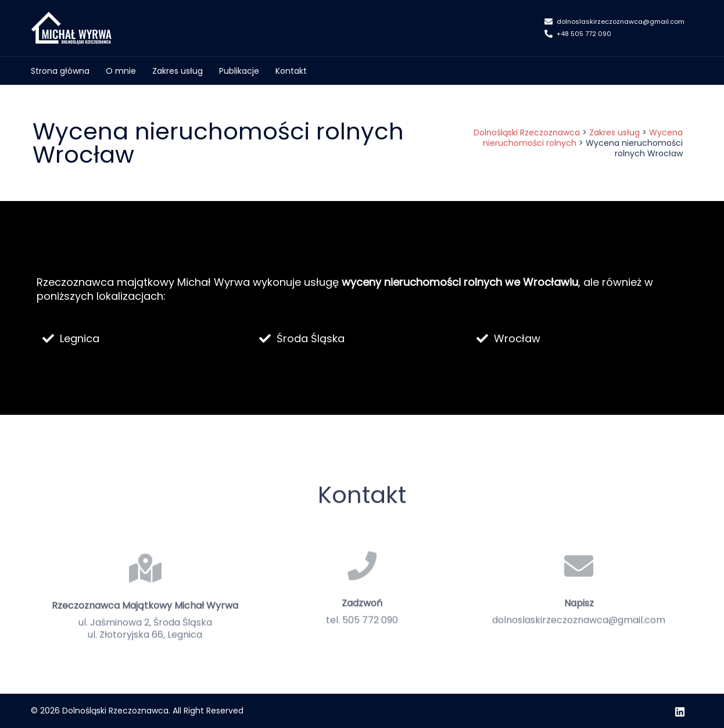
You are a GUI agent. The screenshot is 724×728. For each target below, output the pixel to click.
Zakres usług (178, 71)
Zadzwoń (362, 635)
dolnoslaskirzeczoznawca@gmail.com (614, 22)
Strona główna (60, 71)
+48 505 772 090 (578, 34)
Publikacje (239, 71)
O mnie (121, 71)
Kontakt (291, 71)
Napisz (579, 635)
